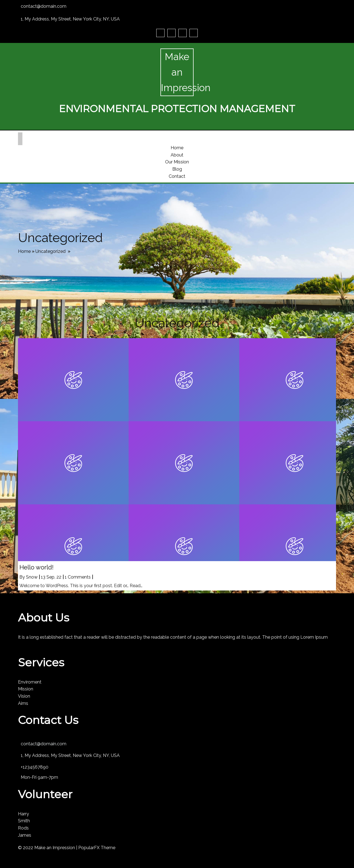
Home (24, 251)
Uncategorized (50, 251)
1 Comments (78, 577)
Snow (32, 577)
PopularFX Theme (97, 848)
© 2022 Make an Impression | (48, 848)
